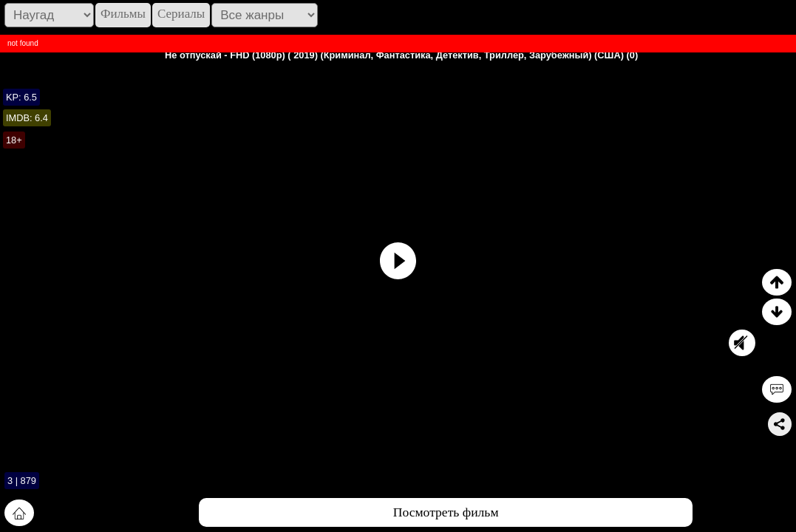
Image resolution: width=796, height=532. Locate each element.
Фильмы (123, 14)
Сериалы (181, 14)
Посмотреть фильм (446, 512)
